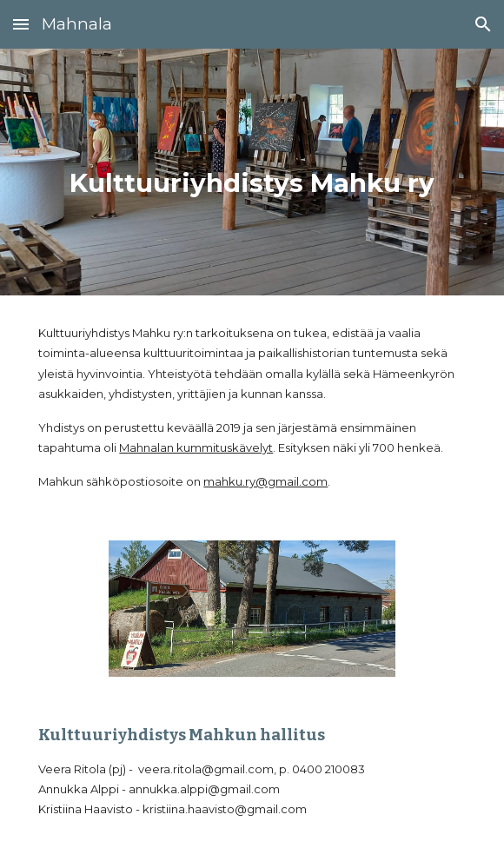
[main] (252, 172)
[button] (21, 24)
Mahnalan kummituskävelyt (196, 447)
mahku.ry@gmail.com (265, 481)
